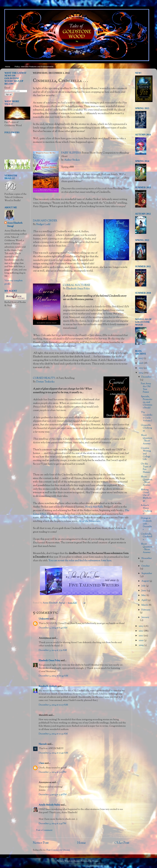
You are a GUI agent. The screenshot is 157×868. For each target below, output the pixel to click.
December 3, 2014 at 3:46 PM (53, 795)
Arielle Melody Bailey (49, 805)
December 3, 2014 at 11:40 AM (53, 753)
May (144, 595)
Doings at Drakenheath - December (146, 524)
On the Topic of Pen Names (146, 468)
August (145, 581)
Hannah (43, 744)
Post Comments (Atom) (58, 850)
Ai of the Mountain (89, 521)
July (144, 586)
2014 (141, 373)
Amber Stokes (72, 160)
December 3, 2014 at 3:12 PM (53, 772)
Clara (41, 763)
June (144, 591)
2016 (141, 363)
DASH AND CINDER (45, 221)
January (145, 617)
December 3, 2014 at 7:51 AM (53, 650)
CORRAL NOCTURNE (77, 285)
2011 (141, 636)
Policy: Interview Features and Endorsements (34, 67)
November (147, 558)
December (146, 377)
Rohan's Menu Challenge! (146, 510)
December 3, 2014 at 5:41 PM (52, 824)
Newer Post (41, 843)
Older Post (122, 843)
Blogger (96, 861)
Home (8, 67)
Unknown (44, 619)
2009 (141, 645)
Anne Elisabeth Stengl (15, 225)
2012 (141, 631)
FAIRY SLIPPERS (71, 153)
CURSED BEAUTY (44, 378)
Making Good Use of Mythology (146, 495)
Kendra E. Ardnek (48, 686)
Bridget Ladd (43, 224)
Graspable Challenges (146, 428)
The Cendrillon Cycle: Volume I (147, 417)
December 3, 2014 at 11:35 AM (53, 734)
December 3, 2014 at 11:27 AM (53, 705)
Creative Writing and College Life (146, 454)
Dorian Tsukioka (45, 382)
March (145, 605)
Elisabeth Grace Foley (78, 289)
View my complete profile (14, 282)
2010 (141, 641)
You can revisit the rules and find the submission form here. (80, 561)
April (144, 600)
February (146, 610)
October (146, 566)
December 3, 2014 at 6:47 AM (53, 628)
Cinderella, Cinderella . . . (147, 537)
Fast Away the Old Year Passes (146, 388)
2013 (141, 626)
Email (7, 88)
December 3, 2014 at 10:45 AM (53, 676)
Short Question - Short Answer (147, 440)
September (147, 574)
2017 (141, 358)
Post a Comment (44, 830)
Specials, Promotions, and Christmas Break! (147, 402)
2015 (141, 368)
